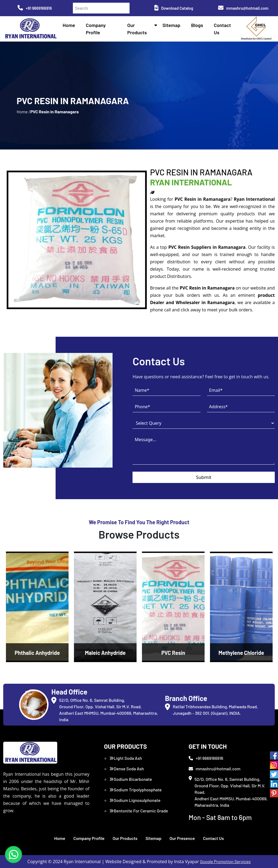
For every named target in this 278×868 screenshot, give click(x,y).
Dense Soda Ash (127, 769)
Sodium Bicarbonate (131, 779)
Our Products (125, 838)
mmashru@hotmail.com (243, 8)
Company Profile (89, 838)
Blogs (197, 25)
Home (69, 25)
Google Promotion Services (225, 861)
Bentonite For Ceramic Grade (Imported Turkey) (139, 814)
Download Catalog (174, 8)
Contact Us (213, 838)
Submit (204, 477)
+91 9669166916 (35, 8)
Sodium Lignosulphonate (135, 800)
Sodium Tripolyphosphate (135, 790)
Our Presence (182, 838)
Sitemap (171, 25)
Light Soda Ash (126, 758)
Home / (23, 112)
